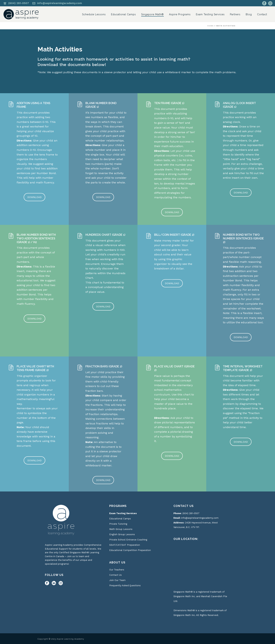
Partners (235, 14)
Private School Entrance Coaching (128, 540)
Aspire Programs (180, 14)
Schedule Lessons (94, 14)
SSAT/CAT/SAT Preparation (125, 545)
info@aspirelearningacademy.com (60, 3)
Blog (249, 14)
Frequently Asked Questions (125, 585)
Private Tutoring (118, 524)
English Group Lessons (122, 534)
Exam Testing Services (210, 14)
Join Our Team (117, 580)
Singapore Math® (152, 14)
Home (210, 26)
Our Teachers (117, 570)
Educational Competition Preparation (130, 550)
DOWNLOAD (34, 197)
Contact (262, 14)
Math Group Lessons (121, 529)
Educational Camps (123, 14)
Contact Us (115, 575)
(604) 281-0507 (19, 3)
